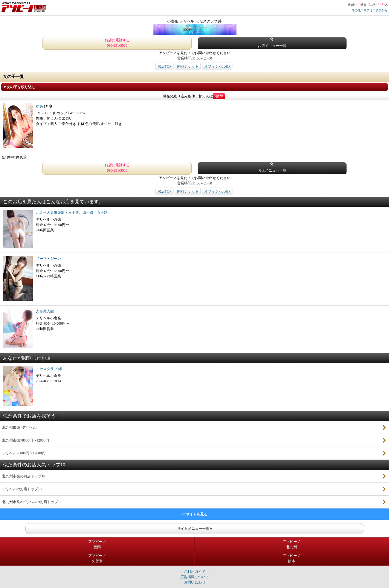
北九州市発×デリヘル (19, 427)
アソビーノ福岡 (97, 544)
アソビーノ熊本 (292, 558)
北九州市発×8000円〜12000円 (26, 440)
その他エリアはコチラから (370, 10)
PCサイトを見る (195, 514)
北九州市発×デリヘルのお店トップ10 (32, 502)
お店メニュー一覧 (272, 43)
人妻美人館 (45, 311)
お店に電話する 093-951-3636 (117, 43)
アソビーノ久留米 (97, 558)
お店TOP (164, 66)
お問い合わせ (195, 582)
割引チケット (188, 66)
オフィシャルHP (217, 66)
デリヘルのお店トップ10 (22, 489)
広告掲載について (195, 577)
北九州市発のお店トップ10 (24, 476)
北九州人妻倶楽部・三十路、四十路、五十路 (72, 213)
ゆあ (40, 106)
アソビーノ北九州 (292, 544)
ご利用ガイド (195, 572)
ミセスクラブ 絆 (49, 369)
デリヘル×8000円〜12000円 (24, 453)
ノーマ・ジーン (48, 259)
